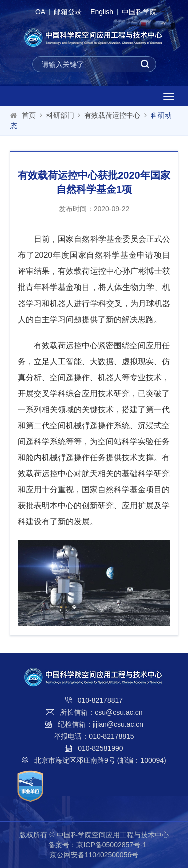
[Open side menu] (169, 96)
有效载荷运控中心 (112, 115)
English (102, 12)
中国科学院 (139, 12)
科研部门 (60, 115)
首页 (29, 115)
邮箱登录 (68, 12)
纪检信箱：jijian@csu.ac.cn (101, 724)
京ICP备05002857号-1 (111, 845)
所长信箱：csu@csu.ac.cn (101, 712)
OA (40, 12)
